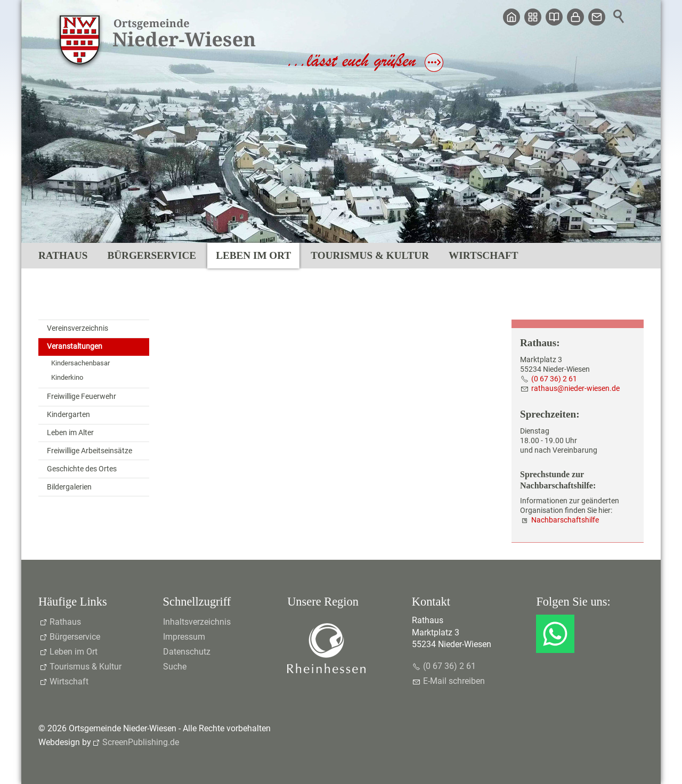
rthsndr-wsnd (575, 389)
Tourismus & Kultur (370, 255)
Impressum (184, 637)
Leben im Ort (253, 255)
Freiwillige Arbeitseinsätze (90, 451)
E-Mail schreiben (454, 681)
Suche (175, 667)
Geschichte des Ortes (82, 469)
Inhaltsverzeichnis (197, 622)
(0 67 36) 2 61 (554, 379)
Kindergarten (68, 415)
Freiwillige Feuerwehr (82, 397)
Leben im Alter (70, 433)
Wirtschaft (483, 255)
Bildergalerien (69, 487)
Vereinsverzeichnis (78, 328)
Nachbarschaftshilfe (565, 520)
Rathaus (63, 255)
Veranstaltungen (75, 346)
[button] (555, 634)
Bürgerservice (152, 255)
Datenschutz (187, 652)
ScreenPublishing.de (141, 742)
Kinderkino (67, 377)
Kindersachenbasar (80, 363)
